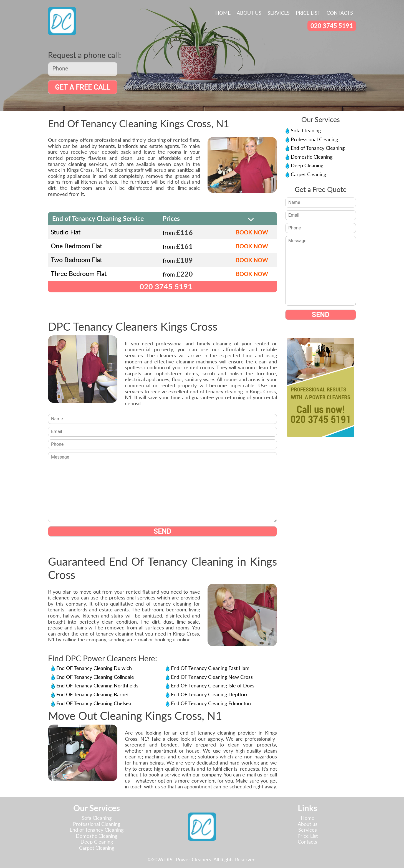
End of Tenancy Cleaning (318, 148)
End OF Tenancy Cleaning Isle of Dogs (213, 686)
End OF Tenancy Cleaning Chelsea (94, 703)
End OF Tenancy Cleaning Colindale (95, 677)
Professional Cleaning (314, 139)
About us (249, 13)
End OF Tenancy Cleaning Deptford (210, 694)
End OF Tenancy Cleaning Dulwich (94, 668)
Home (223, 13)
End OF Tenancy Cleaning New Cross (212, 677)
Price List (308, 13)
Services (279, 13)
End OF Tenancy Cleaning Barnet (93, 694)
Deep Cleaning (307, 165)
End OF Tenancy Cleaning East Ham (210, 668)
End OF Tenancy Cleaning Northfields (97, 686)
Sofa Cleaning (306, 130)
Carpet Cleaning (308, 174)
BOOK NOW (252, 232)
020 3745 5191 (332, 26)
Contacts (340, 13)
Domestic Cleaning (312, 157)
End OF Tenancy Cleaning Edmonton (211, 703)
